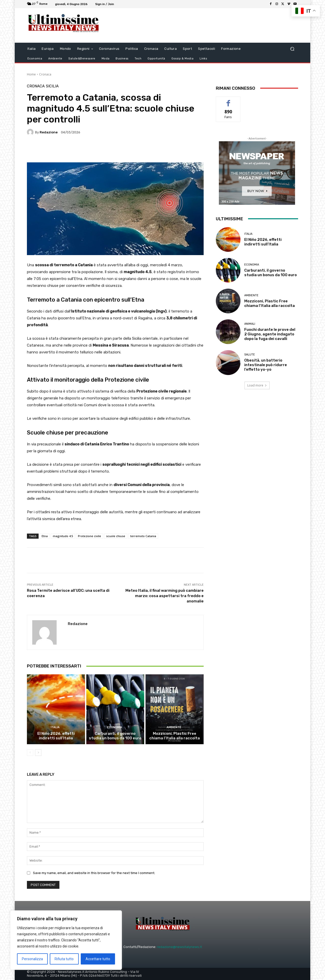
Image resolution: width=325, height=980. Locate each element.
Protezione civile (90, 536)
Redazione (49, 132)
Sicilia (52, 86)
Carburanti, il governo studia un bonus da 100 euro (115, 736)
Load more (257, 385)
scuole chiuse (116, 536)
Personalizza (32, 959)
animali (250, 324)
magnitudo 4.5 (63, 536)
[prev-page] (30, 753)
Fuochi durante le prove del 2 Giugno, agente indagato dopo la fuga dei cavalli (270, 334)
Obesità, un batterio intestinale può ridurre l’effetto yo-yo (266, 365)
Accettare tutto (98, 959)
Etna (45, 536)
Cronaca (45, 74)
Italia (55, 727)
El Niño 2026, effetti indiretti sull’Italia (56, 736)
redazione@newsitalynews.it (179, 947)
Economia (115, 727)
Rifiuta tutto (64, 959)
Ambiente (174, 727)
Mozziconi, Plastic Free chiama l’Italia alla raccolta (175, 736)
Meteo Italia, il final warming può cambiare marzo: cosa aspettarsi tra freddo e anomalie (165, 596)
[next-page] (38, 753)
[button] (292, 49)
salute (250, 355)
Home (31, 74)
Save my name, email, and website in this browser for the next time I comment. (94, 873)
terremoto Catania (143, 536)
